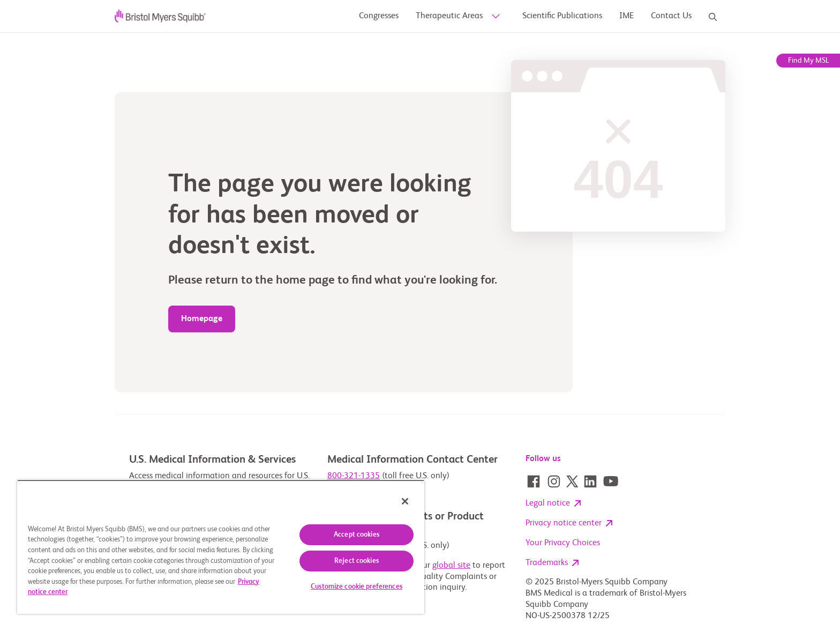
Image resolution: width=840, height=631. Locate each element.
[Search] (713, 17)
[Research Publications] (627, 16)
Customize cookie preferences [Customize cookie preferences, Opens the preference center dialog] (357, 587)
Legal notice (553, 504)
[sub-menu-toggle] (494, 17)
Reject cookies (357, 561)
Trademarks (552, 563)
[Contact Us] (671, 16)
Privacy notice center (569, 524)
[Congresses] (379, 16)
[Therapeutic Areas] (449, 16)
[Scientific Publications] (562, 16)
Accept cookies (357, 535)
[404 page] (202, 320)
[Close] (405, 501)
